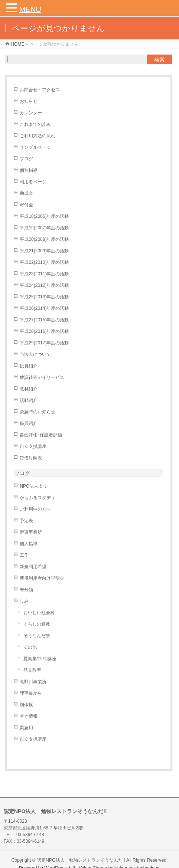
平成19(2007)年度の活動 (44, 228)
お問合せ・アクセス (40, 90)
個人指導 (29, 544)
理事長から (31, 693)
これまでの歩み (35, 124)
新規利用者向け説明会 (42, 578)
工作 (24, 555)
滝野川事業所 (33, 682)
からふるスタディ (38, 498)
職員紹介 (29, 423)
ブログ (26, 159)
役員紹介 (29, 366)
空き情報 (29, 716)
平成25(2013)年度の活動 (44, 297)
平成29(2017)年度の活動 (44, 343)
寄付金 (26, 205)
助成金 (26, 193)
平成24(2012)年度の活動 (44, 285)
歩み (24, 601)
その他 (30, 647)
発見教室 (32, 670)
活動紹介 (29, 400)
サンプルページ (35, 147)
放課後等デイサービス (42, 377)
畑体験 (26, 705)
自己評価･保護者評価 (41, 435)
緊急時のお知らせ (38, 412)
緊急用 (26, 728)
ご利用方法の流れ (38, 136)
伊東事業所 (31, 532)
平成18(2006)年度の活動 (44, 216)
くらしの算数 (37, 624)
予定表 (26, 521)
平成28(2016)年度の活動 (44, 331)
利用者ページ (33, 182)
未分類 (26, 590)
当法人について (35, 354)
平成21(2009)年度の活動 (44, 251)
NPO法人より (33, 486)
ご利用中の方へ (35, 509)
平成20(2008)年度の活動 (44, 239)
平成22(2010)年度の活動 (44, 262)
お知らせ (29, 101)
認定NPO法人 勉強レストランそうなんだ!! (81, 860)
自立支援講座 (33, 446)
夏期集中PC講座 (40, 659)
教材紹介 (29, 389)
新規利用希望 (33, 567)
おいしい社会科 (39, 613)
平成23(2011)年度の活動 (44, 274)
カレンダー (31, 113)
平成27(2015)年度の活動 (44, 320)
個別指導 (29, 170)
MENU (30, 9)
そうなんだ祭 (37, 636)
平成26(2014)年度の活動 (44, 308)
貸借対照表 (31, 458)
